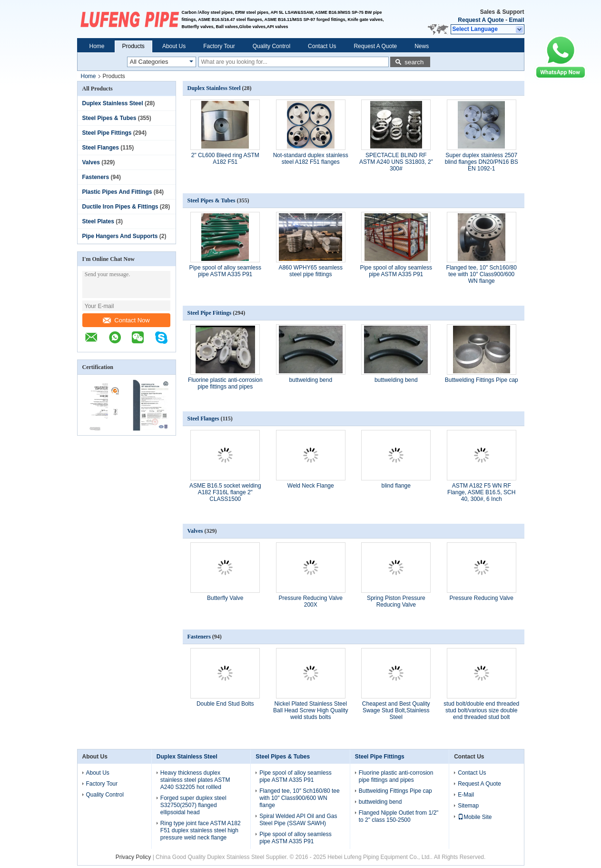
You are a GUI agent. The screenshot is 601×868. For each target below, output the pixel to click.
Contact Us (322, 46)
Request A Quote (481, 20)
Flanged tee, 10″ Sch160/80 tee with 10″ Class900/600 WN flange (482, 274)
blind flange (396, 486)
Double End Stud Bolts (225, 704)
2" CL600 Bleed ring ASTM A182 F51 (225, 159)
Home (97, 46)
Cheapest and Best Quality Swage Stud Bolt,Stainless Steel (396, 710)
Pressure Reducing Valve (481, 598)
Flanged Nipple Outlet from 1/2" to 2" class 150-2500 (399, 816)
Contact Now (126, 320)
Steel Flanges (101, 148)
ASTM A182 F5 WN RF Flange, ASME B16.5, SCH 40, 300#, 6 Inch (481, 492)
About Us (174, 46)
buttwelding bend (310, 380)
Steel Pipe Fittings (107, 133)
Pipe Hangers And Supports (120, 236)
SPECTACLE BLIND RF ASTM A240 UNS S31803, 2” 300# (396, 162)
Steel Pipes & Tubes (109, 118)
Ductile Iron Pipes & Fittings (120, 207)
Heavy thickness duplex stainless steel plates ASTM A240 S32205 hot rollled (195, 780)
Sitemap (468, 806)
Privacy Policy (133, 857)
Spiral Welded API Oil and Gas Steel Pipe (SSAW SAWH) (298, 820)
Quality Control (271, 46)
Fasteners (96, 177)
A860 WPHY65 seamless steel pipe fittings (310, 271)
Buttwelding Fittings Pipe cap (482, 380)
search (414, 62)
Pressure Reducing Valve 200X (310, 601)
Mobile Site (475, 817)
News (422, 46)
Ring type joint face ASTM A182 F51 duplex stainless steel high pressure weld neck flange (201, 830)
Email (516, 20)
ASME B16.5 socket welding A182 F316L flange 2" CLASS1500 (225, 492)
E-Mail (466, 795)
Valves (91, 162)
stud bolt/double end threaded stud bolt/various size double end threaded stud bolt (481, 710)
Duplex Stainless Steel (113, 103)
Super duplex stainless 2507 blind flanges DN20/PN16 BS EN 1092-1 (482, 162)
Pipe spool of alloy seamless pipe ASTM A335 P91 (225, 271)
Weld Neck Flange (311, 486)
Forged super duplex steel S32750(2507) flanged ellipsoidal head (193, 805)
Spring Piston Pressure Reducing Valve (396, 601)
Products (133, 46)
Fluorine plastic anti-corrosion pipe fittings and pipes (225, 383)
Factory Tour (219, 46)
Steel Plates (98, 221)
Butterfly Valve (225, 598)
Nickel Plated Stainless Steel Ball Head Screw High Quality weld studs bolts (310, 710)
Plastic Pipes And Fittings (117, 192)
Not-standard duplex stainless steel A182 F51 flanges (311, 159)
